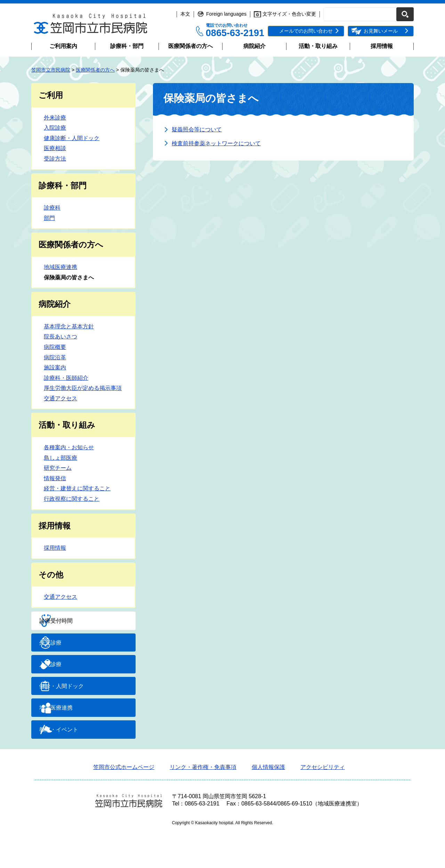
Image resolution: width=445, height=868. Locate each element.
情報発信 (55, 478)
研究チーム (58, 468)
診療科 (52, 208)
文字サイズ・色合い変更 (289, 14)
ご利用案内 (63, 46)
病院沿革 (55, 357)
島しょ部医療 (60, 458)
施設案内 (55, 367)
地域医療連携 (60, 267)
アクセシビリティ (323, 805)
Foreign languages (226, 14)
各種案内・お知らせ (69, 447)
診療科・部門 (127, 46)
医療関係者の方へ (191, 46)
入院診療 (55, 128)
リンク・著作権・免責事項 (203, 805)
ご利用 (51, 95)
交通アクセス (60, 398)
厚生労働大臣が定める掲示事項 (83, 388)
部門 (49, 218)
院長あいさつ (60, 337)
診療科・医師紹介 (66, 378)
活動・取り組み (318, 46)
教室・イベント (75, 764)
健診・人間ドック (78, 708)
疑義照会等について (197, 129)
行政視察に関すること (72, 499)
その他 (51, 575)
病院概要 (55, 347)
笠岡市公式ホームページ (124, 805)
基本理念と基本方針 (69, 326)
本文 (185, 14)
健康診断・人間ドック (72, 138)
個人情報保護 (268, 805)
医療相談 (55, 148)
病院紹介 (254, 46)
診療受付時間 (72, 624)
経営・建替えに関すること (77, 488)
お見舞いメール (381, 31)
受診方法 (55, 159)
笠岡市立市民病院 (51, 70)
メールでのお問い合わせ (306, 31)
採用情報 (382, 46)
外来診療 (55, 118)
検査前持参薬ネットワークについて (216, 143)
